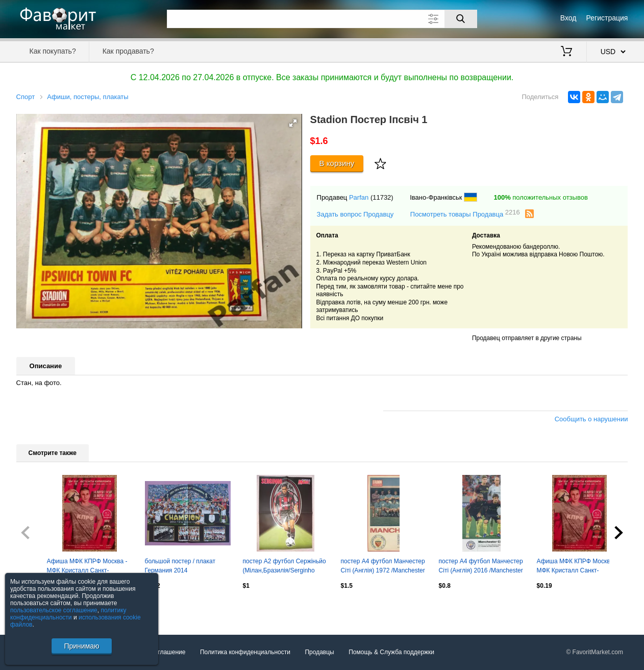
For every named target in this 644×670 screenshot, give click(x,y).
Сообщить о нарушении (591, 419)
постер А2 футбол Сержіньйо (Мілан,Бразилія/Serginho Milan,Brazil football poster (284, 567)
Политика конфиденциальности (245, 652)
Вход (568, 18)
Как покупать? (53, 51)
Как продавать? (128, 51)
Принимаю (81, 646)
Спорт (26, 97)
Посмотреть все (39, 608)
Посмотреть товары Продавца (465, 214)
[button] (293, 123)
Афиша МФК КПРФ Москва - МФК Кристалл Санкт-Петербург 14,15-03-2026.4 (577, 567)
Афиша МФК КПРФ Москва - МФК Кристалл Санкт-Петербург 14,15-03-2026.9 (87, 567)
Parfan (359, 197)
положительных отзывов (540, 197)
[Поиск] (461, 19)
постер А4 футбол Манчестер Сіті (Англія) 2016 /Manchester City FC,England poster (481, 567)
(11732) (382, 197)
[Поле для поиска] (322, 19)
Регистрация (607, 18)
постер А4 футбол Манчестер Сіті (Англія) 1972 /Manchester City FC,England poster (383, 567)
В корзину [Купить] (337, 163)
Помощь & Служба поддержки (391, 652)
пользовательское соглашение (54, 610)
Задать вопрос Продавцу (355, 214)
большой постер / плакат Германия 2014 (180, 566)
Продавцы (319, 652)
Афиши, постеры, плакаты (88, 97)
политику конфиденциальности (68, 614)
